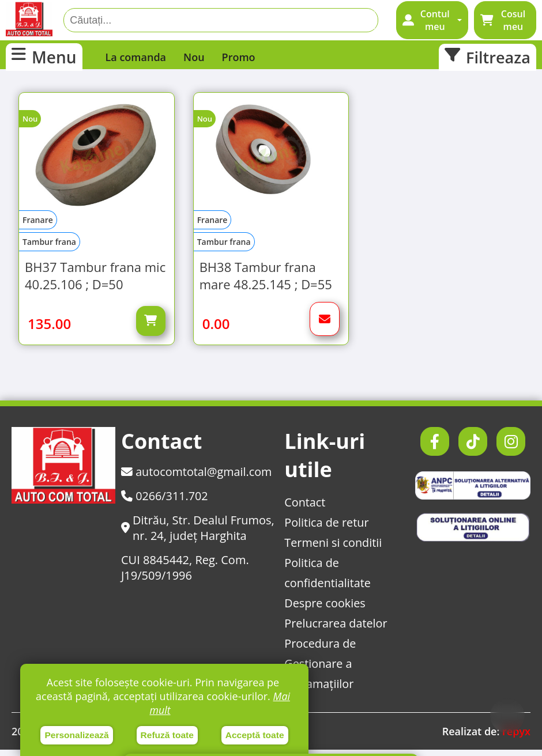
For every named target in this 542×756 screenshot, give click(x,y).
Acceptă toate (255, 735)
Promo (239, 57)
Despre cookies (325, 609)
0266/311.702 (165, 502)
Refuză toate (167, 735)
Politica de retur (326, 529)
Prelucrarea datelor (336, 630)
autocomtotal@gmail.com (197, 478)
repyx (516, 738)
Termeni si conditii (333, 549)
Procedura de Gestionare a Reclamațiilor (320, 670)
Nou (194, 57)
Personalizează (77, 735)
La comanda (136, 57)
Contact (304, 509)
